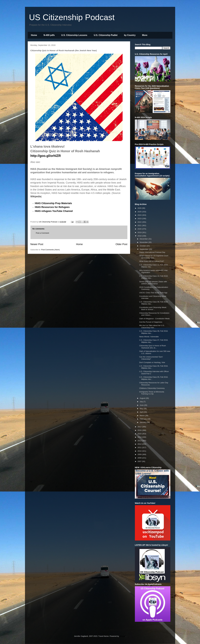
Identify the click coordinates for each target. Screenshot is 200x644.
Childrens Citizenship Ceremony (152, 388)
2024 (140, 215)
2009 (140, 454)
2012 (140, 444)
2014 (140, 437)
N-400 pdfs (49, 35)
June (142, 405)
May (142, 409)
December (144, 239)
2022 (140, 222)
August (143, 398)
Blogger (122, 636)
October (143, 246)
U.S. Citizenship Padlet (106, 35)
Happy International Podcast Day (152, 252)
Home (34, 35)
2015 (140, 434)
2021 (140, 225)
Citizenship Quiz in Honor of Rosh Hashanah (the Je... (153, 347)
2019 (140, 232)
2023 (140, 219)
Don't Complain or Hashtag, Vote (152, 362)
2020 (140, 229)
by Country (130, 35)
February (143, 419)
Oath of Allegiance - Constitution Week (154, 319)
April (142, 412)
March (142, 416)
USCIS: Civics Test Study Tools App (153, 293)
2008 (140, 458)
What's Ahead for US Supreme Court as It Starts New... (154, 257)
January (143, 422)
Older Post (122, 244)
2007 (140, 461)
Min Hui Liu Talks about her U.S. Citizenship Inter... (152, 327)
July (142, 402)
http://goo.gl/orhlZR (46, 156)
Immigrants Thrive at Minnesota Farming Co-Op (152, 393)
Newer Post (37, 244)
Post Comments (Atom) (50, 250)
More (145, 35)
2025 (140, 212)
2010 (140, 451)
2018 (140, 236)
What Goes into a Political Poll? (152, 261)
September (144, 249)
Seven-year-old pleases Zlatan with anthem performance (153, 283)
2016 (140, 430)
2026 (140, 208)
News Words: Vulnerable (149, 337)
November (144, 242)
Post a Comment (43, 233)
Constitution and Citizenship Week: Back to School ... (153, 308)
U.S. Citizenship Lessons (74, 35)
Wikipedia (36, 196)
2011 (140, 447)
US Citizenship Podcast (72, 17)
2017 (140, 427)
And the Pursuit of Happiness (151, 322)
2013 (140, 441)
